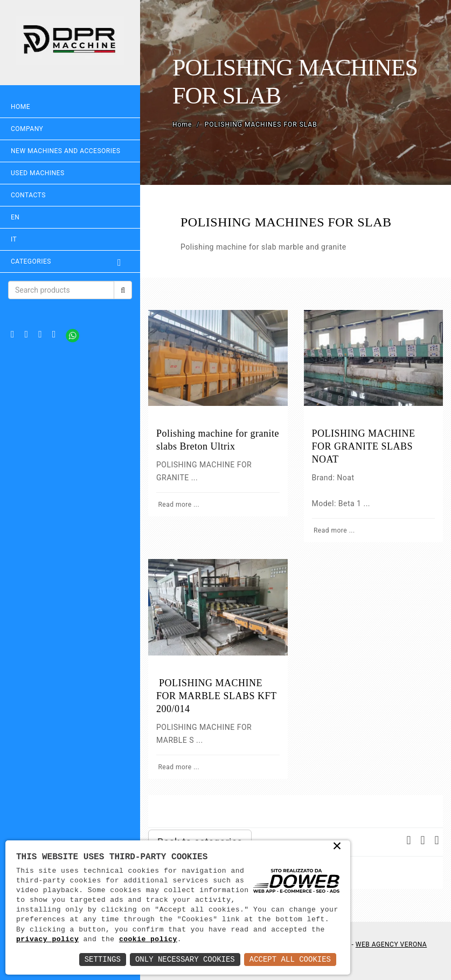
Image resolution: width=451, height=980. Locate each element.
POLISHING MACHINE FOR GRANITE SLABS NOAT (364, 446)
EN (15, 217)
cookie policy (148, 940)
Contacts (28, 195)
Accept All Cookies (290, 959)
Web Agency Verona (391, 944)
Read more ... (178, 505)
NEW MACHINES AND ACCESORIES (65, 151)
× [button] (338, 847)
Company (27, 129)
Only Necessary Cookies (185, 959)
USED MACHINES (38, 173)
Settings (103, 959)
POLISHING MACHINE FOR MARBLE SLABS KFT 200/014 (216, 696)
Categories (70, 261)
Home (20, 107)
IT (14, 239)
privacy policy (47, 940)
